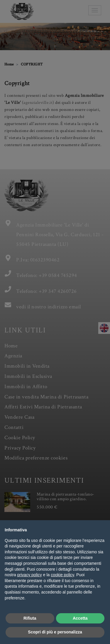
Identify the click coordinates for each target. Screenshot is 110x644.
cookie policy (62, 575)
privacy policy (30, 575)
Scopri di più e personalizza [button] (55, 632)
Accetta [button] (80, 618)
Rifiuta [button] (30, 618)
